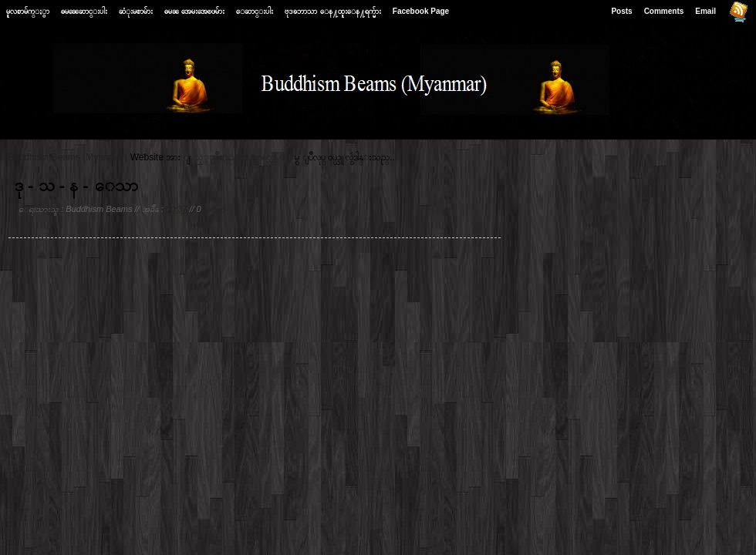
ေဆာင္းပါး (255, 11)
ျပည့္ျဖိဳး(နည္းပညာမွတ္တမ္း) (241, 157)
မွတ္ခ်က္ (214, 209)
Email (705, 11)
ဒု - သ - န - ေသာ (76, 185)
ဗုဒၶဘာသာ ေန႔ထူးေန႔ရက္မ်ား (333, 11)
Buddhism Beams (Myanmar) (67, 157)
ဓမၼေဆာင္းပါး (84, 11)
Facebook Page (421, 11)
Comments (664, 11)
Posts (621, 11)
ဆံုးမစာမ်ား (136, 11)
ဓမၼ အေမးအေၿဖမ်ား (194, 11)
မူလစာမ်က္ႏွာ (28, 11)
